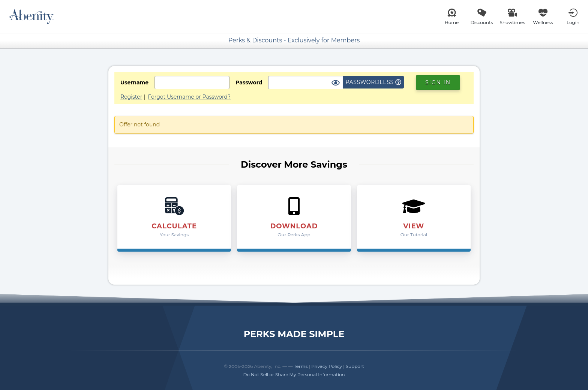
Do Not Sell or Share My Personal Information (294, 374)
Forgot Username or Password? (189, 97)
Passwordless (373, 82)
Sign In (438, 82)
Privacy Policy (327, 366)
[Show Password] (336, 83)
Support (355, 366)
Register (131, 97)
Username (134, 82)
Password (249, 82)
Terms (301, 366)
